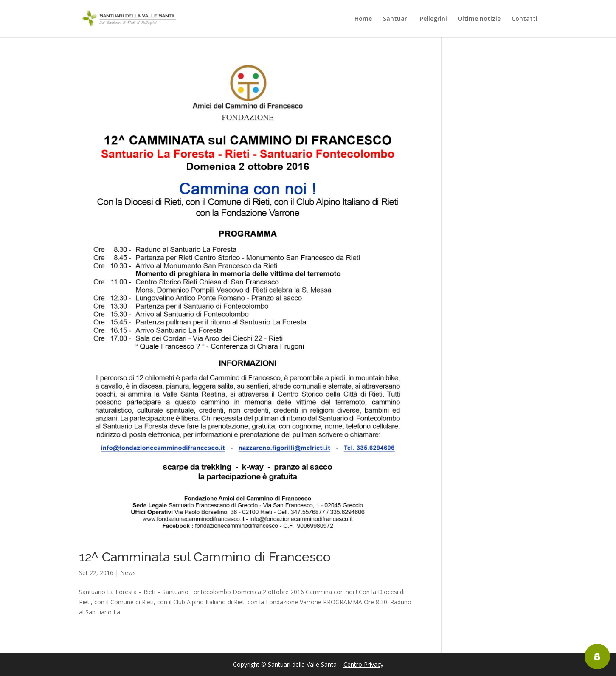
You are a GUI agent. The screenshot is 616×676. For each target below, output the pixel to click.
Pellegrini (433, 19)
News (128, 573)
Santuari (396, 19)
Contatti (525, 19)
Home (363, 19)
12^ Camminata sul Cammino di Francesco (205, 557)
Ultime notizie (479, 19)
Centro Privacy (363, 664)
